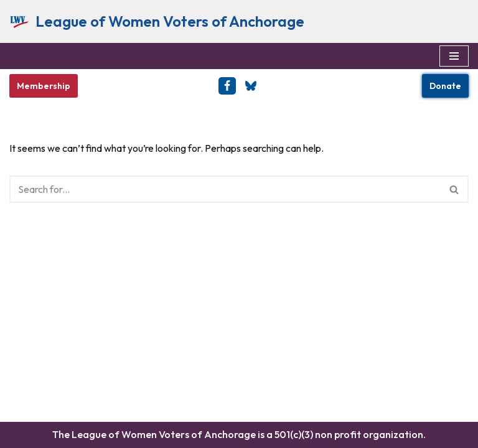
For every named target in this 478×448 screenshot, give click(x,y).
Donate (445, 86)
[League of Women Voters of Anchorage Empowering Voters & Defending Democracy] (157, 21)
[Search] (225, 189)
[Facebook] (227, 86)
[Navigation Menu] (454, 56)
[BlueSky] (251, 86)
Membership (44, 86)
